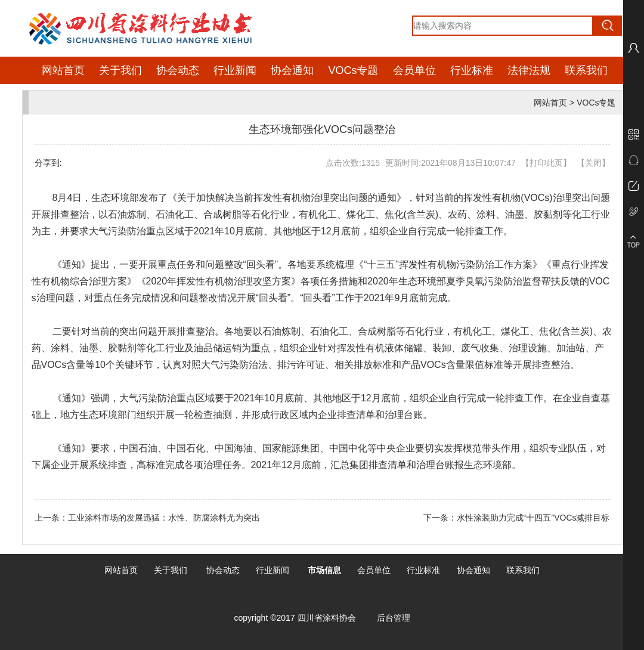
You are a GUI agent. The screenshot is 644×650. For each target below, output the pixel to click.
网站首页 (63, 70)
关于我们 (120, 70)
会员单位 (414, 70)
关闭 (593, 163)
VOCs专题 (353, 70)
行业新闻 (235, 70)
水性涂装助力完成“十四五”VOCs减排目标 (533, 518)
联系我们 (586, 70)
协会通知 (292, 70)
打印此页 (546, 163)
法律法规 (529, 70)
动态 (231, 570)
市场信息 (324, 570)
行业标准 (472, 70)
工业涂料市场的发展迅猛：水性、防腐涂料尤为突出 (164, 518)
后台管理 (394, 618)
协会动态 (178, 70)
